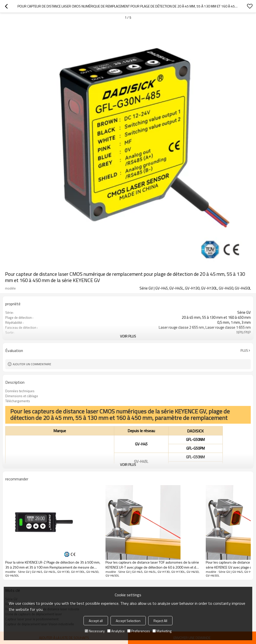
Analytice (116, 631)
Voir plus (128, 336)
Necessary (95, 631)
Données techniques (20, 391)
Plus (244, 350)
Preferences (139, 631)
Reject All (160, 621)
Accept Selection (128, 621)
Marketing (162, 631)
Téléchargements (18, 401)
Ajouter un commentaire (32, 364)
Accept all (96, 621)
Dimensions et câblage (22, 396)
